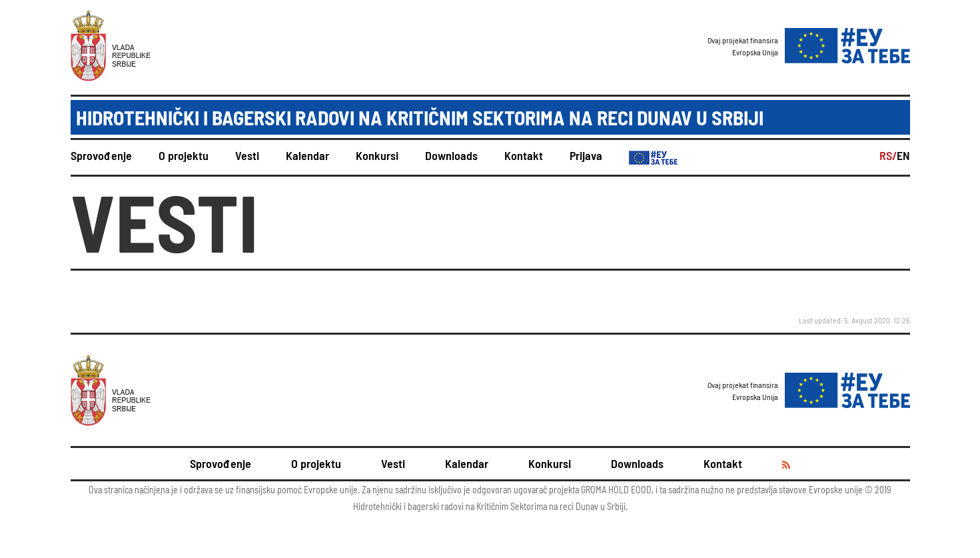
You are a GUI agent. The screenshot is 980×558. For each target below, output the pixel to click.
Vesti (247, 155)
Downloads (451, 155)
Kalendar (307, 155)
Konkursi (377, 155)
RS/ (888, 155)
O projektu (184, 155)
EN (903, 155)
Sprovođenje (101, 155)
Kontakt (524, 155)
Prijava (586, 155)
